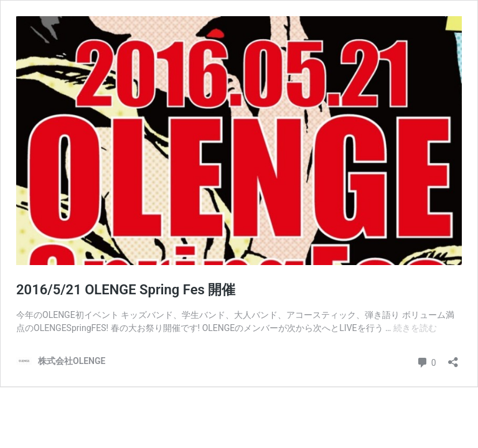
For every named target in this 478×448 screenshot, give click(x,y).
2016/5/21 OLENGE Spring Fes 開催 (126, 290)
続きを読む (415, 328)
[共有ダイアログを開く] (453, 358)
